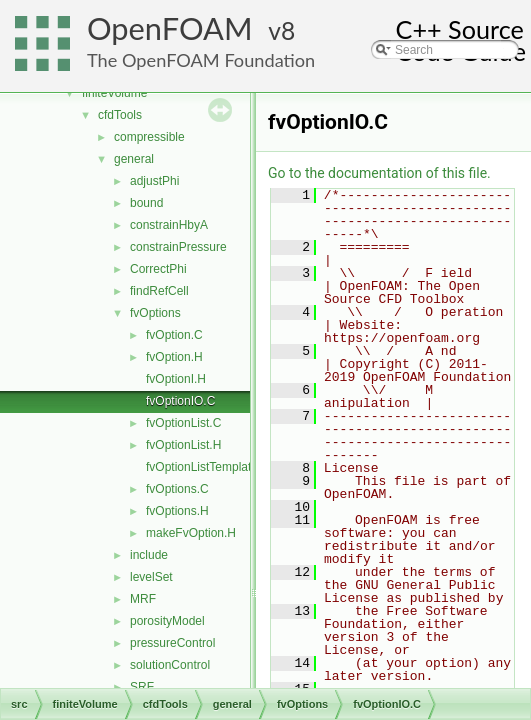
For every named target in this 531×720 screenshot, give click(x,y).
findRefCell (159, 291)
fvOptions (155, 313)
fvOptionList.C (183, 423)
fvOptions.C (177, 489)
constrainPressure (178, 247)
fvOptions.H (177, 511)
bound (146, 203)
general (134, 159)
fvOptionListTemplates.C (211, 467)
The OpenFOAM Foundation (201, 60)
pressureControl (172, 643)
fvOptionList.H (183, 445)
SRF (142, 687)
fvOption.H (174, 357)
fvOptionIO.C (180, 401)
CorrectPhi (158, 269)
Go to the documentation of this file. (379, 173)
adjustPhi (154, 181)
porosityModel (167, 621)
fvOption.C (174, 335)
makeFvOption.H (191, 533)
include (149, 555)
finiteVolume (114, 93)
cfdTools (120, 115)
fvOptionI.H (176, 379)
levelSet (151, 577)
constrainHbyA (169, 225)
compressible (149, 137)
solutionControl (170, 665)
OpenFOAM (170, 28)
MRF (143, 599)
